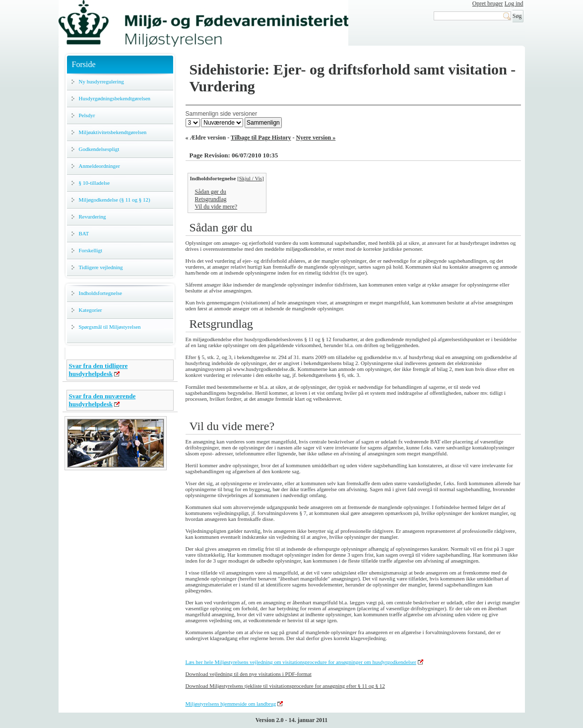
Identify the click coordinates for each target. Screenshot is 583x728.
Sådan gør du (211, 192)
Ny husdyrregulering (101, 81)
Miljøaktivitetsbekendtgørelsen (113, 132)
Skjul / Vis (251, 178)
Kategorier (91, 310)
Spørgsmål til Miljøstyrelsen (110, 327)
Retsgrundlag (211, 199)
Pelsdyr (87, 115)
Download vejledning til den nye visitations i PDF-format (249, 674)
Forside (84, 64)
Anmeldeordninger (99, 166)
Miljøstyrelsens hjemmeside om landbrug (231, 704)
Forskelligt (91, 250)
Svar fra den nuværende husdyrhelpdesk (102, 400)
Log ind (514, 3)
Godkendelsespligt (99, 149)
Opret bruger (488, 3)
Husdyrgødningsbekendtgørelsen (115, 98)
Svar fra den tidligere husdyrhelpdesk (98, 370)
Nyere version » (316, 138)
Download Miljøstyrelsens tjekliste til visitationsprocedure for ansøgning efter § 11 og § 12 (285, 686)
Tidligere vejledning (101, 267)
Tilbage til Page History (261, 138)
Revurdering (93, 217)
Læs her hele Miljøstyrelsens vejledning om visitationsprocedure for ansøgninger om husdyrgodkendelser (301, 662)
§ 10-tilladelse (95, 183)
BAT (84, 233)
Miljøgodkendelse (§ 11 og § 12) (115, 200)
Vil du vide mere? (216, 207)
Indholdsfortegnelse (100, 293)
